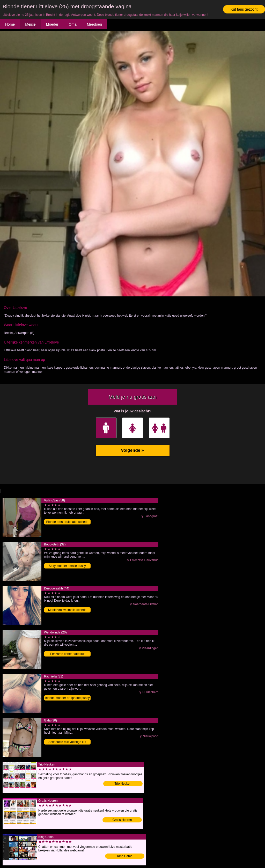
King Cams (125, 856)
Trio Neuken (123, 784)
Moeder (52, 24)
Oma (72, 24)
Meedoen (94, 24)
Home (10, 24)
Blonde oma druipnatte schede (67, 522)
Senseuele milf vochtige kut (67, 742)
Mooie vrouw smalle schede (67, 610)
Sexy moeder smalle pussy (67, 566)
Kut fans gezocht (244, 9)
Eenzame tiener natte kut (67, 654)
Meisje (30, 24)
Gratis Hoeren (122, 820)
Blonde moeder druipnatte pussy (67, 698)
